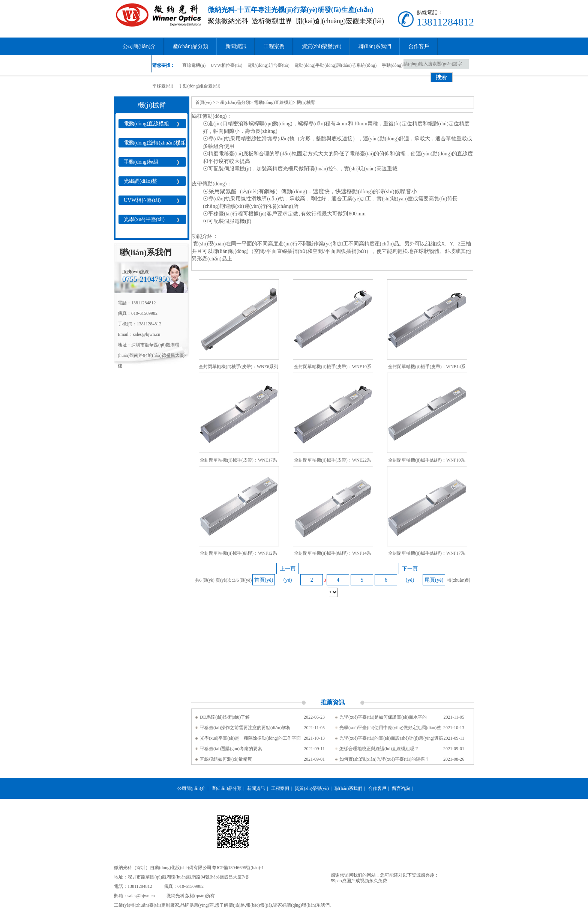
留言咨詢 (133, 64)
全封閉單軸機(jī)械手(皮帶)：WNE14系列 (427, 368)
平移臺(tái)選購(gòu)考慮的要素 (231, 749)
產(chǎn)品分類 (190, 46)
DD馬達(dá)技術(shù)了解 (225, 717)
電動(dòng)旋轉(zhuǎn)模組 (155, 143)
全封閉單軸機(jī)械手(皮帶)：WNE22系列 (333, 462)
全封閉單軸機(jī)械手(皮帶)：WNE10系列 (333, 368)
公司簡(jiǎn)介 (139, 46)
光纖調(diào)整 (140, 181)
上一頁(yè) (288, 570)
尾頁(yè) (434, 580)
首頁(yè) (203, 102)
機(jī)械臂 (306, 102)
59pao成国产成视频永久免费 (359, 881)
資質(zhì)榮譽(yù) (322, 46)
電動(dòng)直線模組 (146, 124)
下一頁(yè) (410, 570)
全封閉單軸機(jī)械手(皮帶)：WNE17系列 (238, 462)
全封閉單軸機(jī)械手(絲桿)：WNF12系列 (238, 555)
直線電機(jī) (194, 65)
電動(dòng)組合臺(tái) (268, 65)
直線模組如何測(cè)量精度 (226, 759)
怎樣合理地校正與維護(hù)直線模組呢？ (379, 749)
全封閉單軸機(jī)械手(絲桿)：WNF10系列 (427, 462)
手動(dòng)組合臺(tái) (199, 86)
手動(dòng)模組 (141, 162)
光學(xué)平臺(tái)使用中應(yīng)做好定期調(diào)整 (390, 728)
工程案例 (274, 46)
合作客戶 (419, 46)
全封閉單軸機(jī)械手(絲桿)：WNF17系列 (427, 555)
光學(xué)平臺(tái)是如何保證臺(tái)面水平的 (383, 717)
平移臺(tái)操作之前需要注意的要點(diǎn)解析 (245, 728)
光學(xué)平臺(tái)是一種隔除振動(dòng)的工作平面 (250, 738)
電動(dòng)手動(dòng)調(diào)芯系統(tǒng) (335, 65)
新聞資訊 (236, 46)
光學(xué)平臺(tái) (144, 219)
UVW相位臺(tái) (227, 65)
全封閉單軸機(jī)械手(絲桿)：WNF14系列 (332, 555)
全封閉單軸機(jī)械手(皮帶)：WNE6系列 (238, 367)
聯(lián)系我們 (375, 46)
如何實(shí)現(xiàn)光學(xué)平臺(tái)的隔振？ (384, 759)
